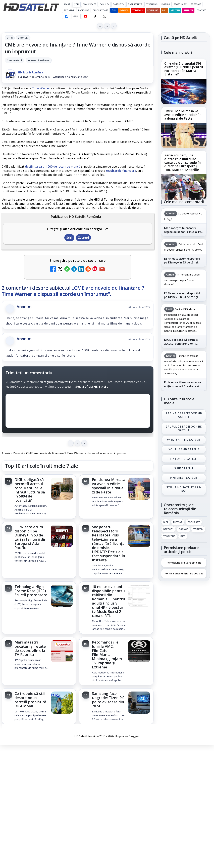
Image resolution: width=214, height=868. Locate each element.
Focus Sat (153, 10)
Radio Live (84, 10)
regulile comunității (57, 382)
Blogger (134, 736)
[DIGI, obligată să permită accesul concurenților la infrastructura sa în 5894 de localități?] (62, 489)
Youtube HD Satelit (184, 449)
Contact (202, 10)
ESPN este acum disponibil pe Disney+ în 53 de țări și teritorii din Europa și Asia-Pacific (30, 537)
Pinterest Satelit (184, 478)
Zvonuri (23, 38)
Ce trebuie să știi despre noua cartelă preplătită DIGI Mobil (30, 700)
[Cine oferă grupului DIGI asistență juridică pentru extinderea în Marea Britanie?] (184, 91)
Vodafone (138, 10)
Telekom (188, 10)
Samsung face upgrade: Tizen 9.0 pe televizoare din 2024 (108, 700)
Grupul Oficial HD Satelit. (92, 386)
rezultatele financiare (121, 171)
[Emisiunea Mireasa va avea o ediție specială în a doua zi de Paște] (139, 489)
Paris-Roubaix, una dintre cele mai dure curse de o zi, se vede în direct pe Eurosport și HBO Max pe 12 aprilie (182, 163)
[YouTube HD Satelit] (86, 16)
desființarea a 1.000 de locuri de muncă (53, 166)
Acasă (67, 4)
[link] (39, 497)
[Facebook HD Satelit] (67, 16)
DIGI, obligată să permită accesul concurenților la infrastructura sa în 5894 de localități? (30, 490)
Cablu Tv (104, 4)
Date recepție (135, 4)
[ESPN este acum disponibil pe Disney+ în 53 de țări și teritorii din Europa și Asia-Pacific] (62, 536)
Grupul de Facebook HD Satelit (184, 428)
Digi (166, 522)
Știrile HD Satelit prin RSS (184, 489)
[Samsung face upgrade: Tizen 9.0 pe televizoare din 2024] (139, 703)
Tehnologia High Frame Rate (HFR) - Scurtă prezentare (31, 591)
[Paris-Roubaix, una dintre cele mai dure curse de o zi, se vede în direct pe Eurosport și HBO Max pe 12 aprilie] (184, 187)
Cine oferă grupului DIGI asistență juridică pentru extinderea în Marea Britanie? (184, 69)
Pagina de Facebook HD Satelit (184, 415)
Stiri (10, 38)
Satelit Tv (118, 4)
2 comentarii (14, 60)
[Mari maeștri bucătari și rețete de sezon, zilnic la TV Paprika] (62, 652)
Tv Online (69, 10)
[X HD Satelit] (104, 16)
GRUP (76, 16)
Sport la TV (180, 4)
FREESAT (178, 522)
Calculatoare (100, 10)
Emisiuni (166, 4)
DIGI (114, 10)
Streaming (152, 4)
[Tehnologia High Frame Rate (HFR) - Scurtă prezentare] (62, 596)
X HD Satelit (184, 468)
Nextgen (175, 10)
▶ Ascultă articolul (39, 60)
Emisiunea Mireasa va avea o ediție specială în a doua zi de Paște (109, 486)
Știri (77, 4)
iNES (164, 10)
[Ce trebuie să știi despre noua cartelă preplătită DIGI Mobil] (62, 703)
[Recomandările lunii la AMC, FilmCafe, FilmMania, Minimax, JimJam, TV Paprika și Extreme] (139, 652)
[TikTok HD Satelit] (95, 16)
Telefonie (196, 4)
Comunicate (89, 4)
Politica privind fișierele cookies (184, 573)
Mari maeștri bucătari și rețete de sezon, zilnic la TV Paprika (30, 648)
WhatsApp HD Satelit (184, 440)
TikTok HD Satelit (184, 459)
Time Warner (41, 88)
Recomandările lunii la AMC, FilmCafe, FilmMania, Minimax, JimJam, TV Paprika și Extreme (107, 655)
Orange (124, 10)
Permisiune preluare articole (184, 562)
